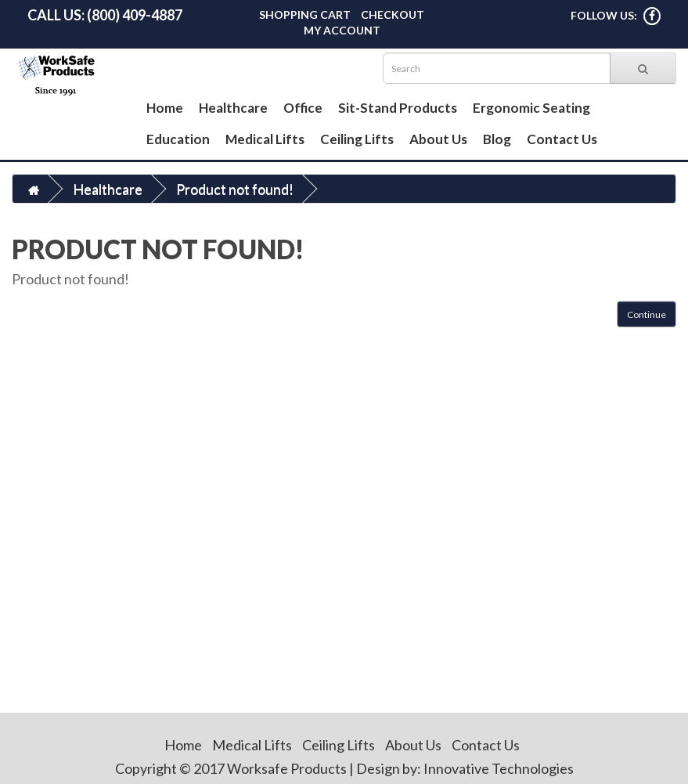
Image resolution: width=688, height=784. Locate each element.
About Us (438, 139)
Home (165, 108)
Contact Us (562, 139)
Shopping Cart (305, 14)
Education (178, 139)
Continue (647, 314)
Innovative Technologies (499, 768)
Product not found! (235, 189)
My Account (342, 30)
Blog (497, 139)
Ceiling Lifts (357, 139)
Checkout (393, 14)
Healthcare (233, 108)
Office (303, 108)
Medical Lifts (265, 139)
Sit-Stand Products (398, 108)
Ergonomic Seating (531, 108)
